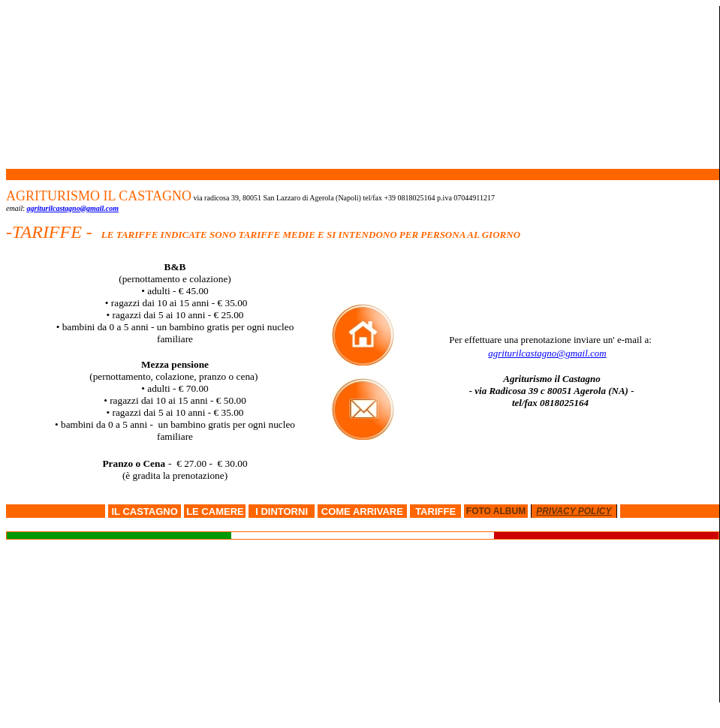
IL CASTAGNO (144, 511)
